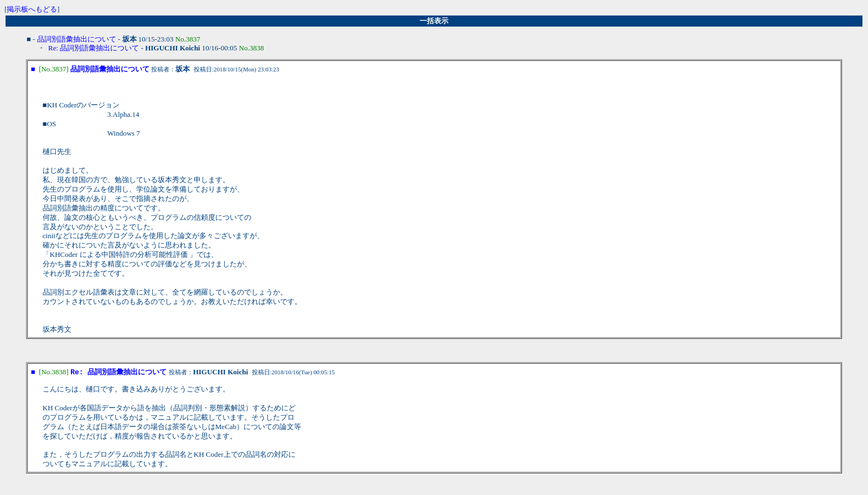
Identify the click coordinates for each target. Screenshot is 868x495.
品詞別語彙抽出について (77, 39)
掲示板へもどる (32, 9)
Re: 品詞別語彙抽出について (94, 48)
